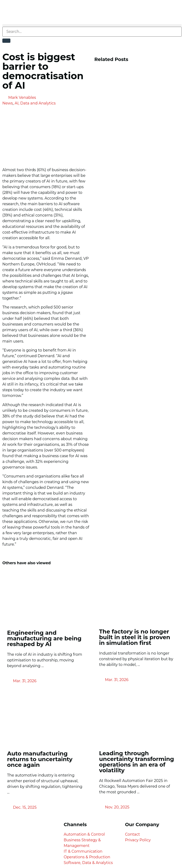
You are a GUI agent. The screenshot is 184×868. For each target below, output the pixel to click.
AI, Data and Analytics (35, 103)
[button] (92, 25)
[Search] (6, 41)
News (8, 103)
